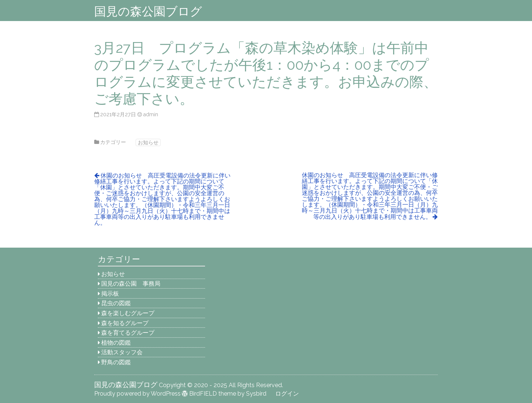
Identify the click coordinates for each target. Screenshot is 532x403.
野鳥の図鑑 (116, 362)
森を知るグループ (125, 323)
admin (151, 114)
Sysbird (256, 394)
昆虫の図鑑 (116, 303)
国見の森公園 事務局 (131, 284)
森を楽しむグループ (128, 313)
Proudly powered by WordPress (137, 394)
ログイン (287, 394)
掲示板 (110, 294)
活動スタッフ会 (122, 352)
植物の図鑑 (116, 343)
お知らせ (148, 142)
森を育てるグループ (128, 333)
